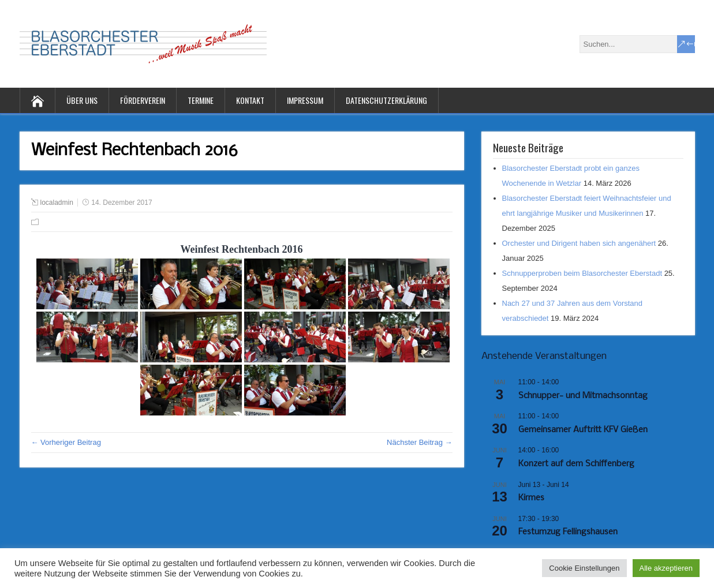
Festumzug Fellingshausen (568, 532)
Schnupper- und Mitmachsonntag (583, 396)
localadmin (57, 203)
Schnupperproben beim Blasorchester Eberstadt (582, 273)
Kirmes (531, 498)
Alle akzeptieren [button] (666, 568)
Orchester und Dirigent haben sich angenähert (579, 243)
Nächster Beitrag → (419, 442)
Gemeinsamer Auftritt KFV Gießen (583, 430)
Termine (201, 100)
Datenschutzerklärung (386, 100)
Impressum (305, 100)
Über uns (82, 100)
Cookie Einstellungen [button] (584, 568)
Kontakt (250, 100)
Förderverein (143, 100)
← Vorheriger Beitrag (66, 442)
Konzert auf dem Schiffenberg (576, 464)
